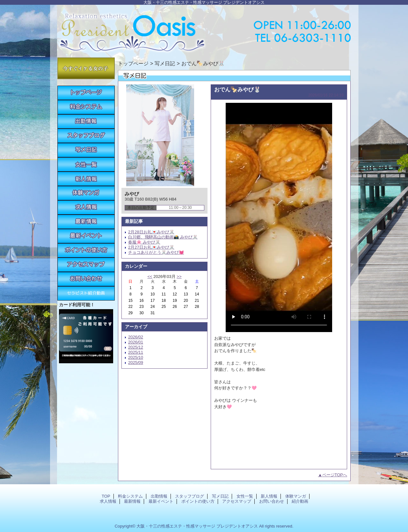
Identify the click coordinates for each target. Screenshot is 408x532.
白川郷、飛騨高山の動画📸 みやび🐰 (163, 237)
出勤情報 (86, 121)
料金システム (86, 107)
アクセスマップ (86, 265)
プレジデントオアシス (204, 29)
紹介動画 (86, 293)
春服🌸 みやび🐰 (144, 242)
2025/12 (136, 347)
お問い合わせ (86, 279)
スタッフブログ (86, 136)
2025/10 (136, 357)
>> (179, 277)
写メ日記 (86, 150)
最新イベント (86, 236)
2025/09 (136, 362)
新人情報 (86, 179)
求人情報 (86, 207)
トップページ (133, 63)
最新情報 (86, 222)
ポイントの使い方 (86, 250)
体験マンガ (86, 193)
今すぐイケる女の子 (86, 68)
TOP (86, 93)
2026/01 (136, 342)
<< (150, 277)
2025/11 (136, 352)
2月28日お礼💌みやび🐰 (151, 232)
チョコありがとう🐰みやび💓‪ (156, 252)
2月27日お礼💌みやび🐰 (151, 247)
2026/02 (136, 337)
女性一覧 (86, 164)
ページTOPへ (335, 475)
